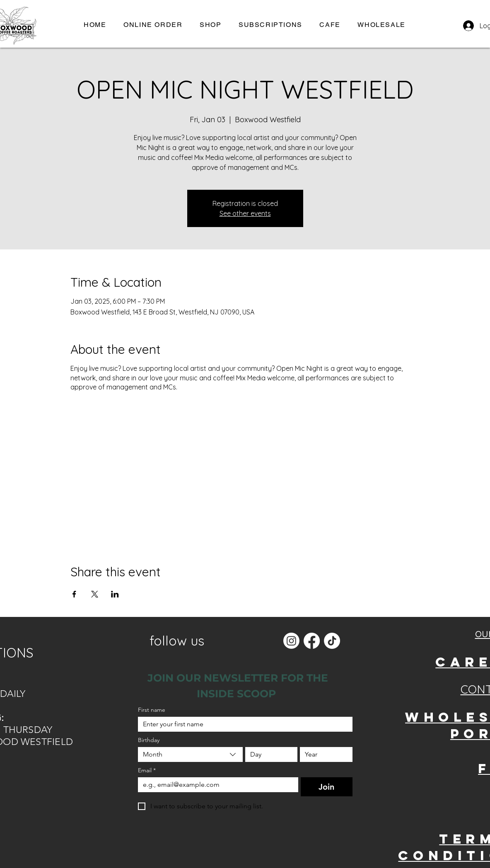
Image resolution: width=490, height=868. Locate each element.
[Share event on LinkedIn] (115, 594)
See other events (245, 213)
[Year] (324, 754)
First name (152, 710)
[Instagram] (291, 641)
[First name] (243, 724)
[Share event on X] (95, 594)
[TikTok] (332, 641)
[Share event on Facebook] (74, 594)
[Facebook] (312, 641)
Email (147, 770)
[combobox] (190, 754)
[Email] (216, 785)
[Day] (269, 754)
